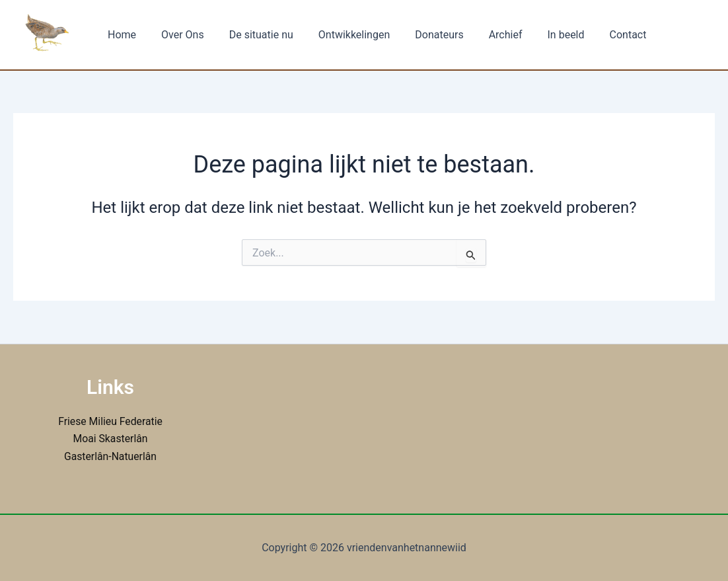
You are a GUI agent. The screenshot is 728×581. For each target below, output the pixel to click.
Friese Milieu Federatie (110, 421)
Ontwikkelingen (340, 35)
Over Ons (177, 35)
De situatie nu (251, 35)
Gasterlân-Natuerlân (110, 456)
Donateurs (421, 35)
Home (120, 35)
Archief (484, 35)
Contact (599, 35)
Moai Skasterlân (111, 439)
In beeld (540, 35)
